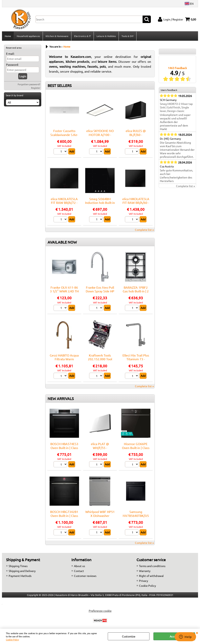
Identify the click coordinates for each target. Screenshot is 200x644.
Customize (129, 636)
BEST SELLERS (60, 85)
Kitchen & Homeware (57, 36)
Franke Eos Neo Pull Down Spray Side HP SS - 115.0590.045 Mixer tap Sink (100, 293)
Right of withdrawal (151, 576)
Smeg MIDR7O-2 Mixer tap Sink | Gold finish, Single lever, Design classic (176, 107)
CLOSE (197, 633)
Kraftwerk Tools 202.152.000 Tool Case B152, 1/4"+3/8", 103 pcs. (100, 361)
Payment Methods (20, 576)
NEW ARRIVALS (61, 398)
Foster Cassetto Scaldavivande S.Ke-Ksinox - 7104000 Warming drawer (64, 136)
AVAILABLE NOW (62, 242)
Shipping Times (18, 566)
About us (79, 566)
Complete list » (144, 230)
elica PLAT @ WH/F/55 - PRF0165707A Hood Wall (100, 449)
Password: (12, 65)
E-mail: (10, 54)
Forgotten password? (29, 84)
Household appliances (28, 36)
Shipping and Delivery (22, 571)
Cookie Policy (12, 639)
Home (8, 36)
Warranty (145, 571)
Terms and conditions (152, 566)
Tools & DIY (128, 36)
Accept (174, 636)
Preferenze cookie (100, 611)
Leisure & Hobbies (106, 36)
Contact (79, 571)
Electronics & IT (82, 36)
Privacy (144, 581)
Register (36, 88)
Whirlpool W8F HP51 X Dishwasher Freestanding (100, 515)
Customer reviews (85, 576)
